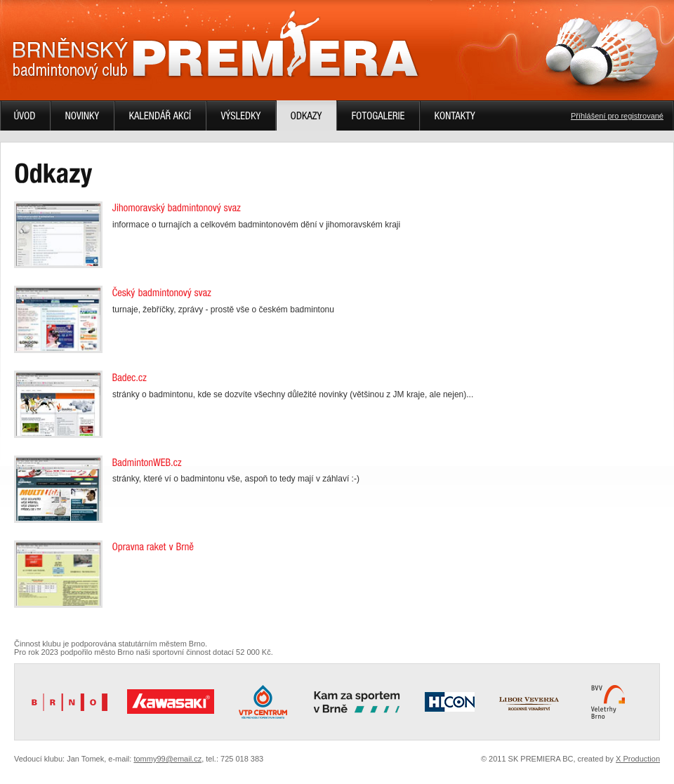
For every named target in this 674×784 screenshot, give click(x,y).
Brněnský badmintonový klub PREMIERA (215, 45)
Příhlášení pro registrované (617, 116)
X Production (638, 759)
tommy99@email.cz (167, 759)
